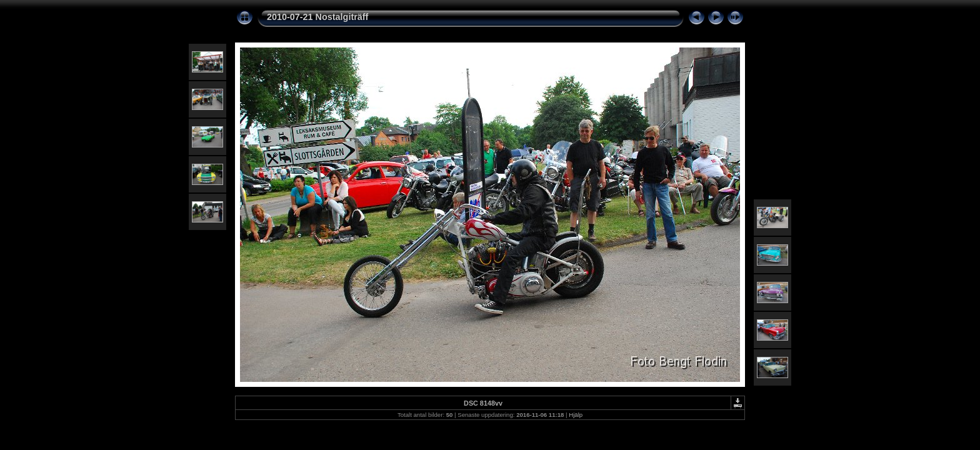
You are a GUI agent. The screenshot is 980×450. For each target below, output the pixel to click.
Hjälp (576, 415)
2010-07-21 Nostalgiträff (317, 17)
